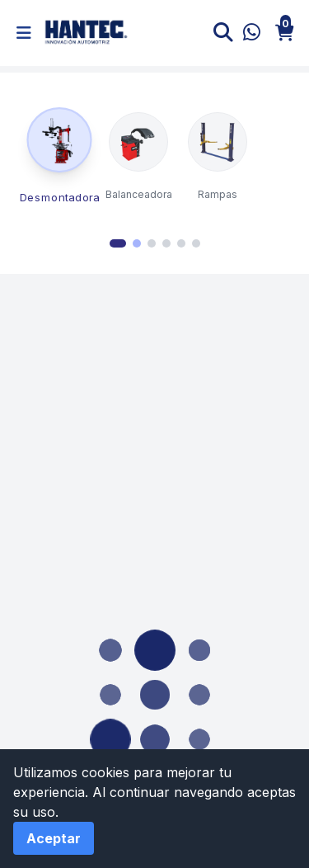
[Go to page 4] (166, 243)
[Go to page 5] (181, 243)
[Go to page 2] (137, 243)
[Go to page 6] (196, 243)
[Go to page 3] (152, 243)
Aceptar (54, 838)
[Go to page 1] (118, 243)
